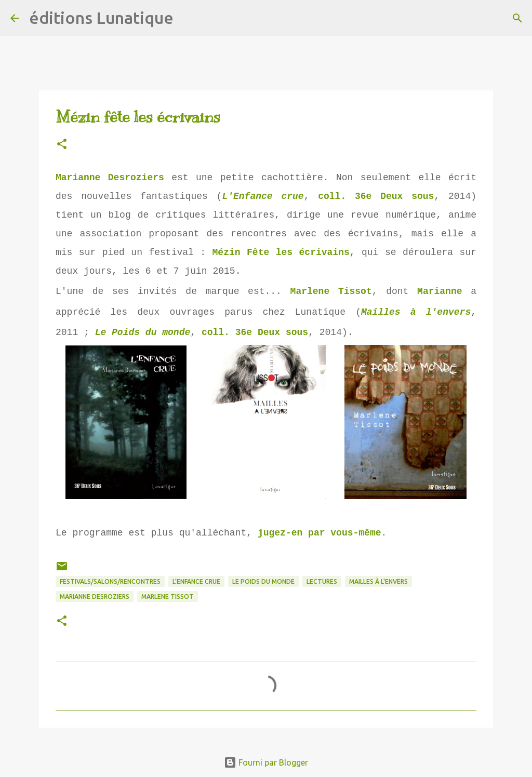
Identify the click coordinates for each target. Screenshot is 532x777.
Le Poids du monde (143, 332)
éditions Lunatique (101, 18)
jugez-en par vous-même (320, 533)
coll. (336, 196)
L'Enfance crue (263, 196)
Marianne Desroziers (110, 178)
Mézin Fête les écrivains (281, 252)
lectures (322, 581)
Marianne (440, 291)
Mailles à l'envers (416, 312)
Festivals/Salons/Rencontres (110, 581)
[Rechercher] (188, 18)
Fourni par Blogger (266, 762)
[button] (62, 145)
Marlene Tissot (331, 291)
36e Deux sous (394, 196)
